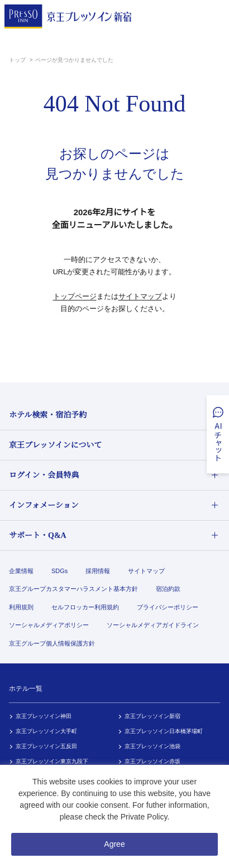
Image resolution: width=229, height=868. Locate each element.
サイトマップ (140, 296)
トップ (18, 60)
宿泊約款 (168, 589)
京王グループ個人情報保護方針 (52, 643)
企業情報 (21, 571)
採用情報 (98, 571)
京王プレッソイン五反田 (46, 746)
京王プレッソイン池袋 (152, 746)
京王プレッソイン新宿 (152, 716)
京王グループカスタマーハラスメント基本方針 (73, 589)
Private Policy (144, 817)
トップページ (75, 296)
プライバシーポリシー (168, 607)
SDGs (59, 571)
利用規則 (21, 607)
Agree (114, 844)
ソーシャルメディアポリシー (49, 625)
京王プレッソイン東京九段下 (52, 761)
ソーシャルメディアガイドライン (153, 625)
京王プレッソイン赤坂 (152, 761)
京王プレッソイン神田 (44, 716)
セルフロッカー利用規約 (85, 607)
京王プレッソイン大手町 (46, 731)
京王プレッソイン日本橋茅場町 (164, 731)
